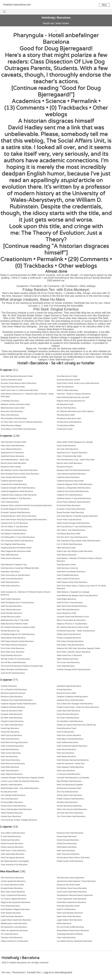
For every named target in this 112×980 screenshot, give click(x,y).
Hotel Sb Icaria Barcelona (11, 606)
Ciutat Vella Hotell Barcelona (68, 711)
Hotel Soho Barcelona (10, 771)
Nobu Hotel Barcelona (10, 415)
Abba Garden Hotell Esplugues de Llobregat (75, 442)
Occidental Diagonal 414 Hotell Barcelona (18, 634)
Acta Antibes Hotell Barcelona (13, 833)
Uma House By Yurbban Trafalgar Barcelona (19, 820)
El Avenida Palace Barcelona (69, 505)
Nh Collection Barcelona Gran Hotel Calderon (75, 411)
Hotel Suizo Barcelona (66, 771)
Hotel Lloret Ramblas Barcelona (70, 913)
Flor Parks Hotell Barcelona (68, 718)
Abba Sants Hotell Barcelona (12, 446)
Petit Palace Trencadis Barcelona (70, 645)
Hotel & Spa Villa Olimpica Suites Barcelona (75, 551)
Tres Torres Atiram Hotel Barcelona (71, 816)
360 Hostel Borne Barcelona (12, 878)
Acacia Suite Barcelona (66, 446)
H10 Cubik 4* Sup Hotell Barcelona (71, 530)
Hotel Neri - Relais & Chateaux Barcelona (74, 394)
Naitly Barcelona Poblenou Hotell (14, 624)
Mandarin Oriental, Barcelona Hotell (15, 404)
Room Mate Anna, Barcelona (12, 652)
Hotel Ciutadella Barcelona (68, 575)
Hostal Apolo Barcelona (10, 840)
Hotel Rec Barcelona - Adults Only (71, 764)
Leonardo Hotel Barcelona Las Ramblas (73, 778)
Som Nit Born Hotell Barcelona (13, 662)
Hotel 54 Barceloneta (65, 732)
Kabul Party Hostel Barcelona (69, 916)
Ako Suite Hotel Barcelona (68, 449)
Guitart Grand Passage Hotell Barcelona (73, 523)
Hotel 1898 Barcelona (10, 555)
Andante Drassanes (9, 686)
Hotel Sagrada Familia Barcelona (70, 767)
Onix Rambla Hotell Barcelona (13, 795)
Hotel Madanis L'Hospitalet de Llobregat (73, 592)
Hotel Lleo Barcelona (9, 757)
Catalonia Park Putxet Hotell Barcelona (73, 491)
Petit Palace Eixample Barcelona (70, 641)
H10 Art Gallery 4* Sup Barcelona (14, 527)
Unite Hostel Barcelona (66, 938)
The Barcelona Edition (66, 426)
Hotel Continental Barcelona (12, 746)
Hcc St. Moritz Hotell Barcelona (70, 544)
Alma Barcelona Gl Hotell (67, 376)
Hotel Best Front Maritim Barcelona (71, 572)
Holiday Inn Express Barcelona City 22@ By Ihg (76, 725)
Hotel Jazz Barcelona (65, 753)
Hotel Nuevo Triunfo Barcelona (13, 851)
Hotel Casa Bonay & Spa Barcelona (15, 575)
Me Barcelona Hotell (65, 404)
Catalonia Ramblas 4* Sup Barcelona (16, 498)
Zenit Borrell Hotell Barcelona (13, 673)
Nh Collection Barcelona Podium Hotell (73, 627)
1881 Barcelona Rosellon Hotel (13, 442)
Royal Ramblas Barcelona (11, 655)
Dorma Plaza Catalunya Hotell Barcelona (73, 502)
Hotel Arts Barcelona (65, 387)
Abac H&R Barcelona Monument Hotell (17, 376)
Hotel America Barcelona (11, 558)
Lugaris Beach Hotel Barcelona (69, 920)
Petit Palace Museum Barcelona (14, 645)
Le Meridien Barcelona (10, 401)
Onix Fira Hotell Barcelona (68, 792)
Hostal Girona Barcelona (67, 844)
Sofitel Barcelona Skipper (11, 426)
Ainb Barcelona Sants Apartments (71, 878)
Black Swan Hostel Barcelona (13, 892)
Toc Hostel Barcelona (9, 934)
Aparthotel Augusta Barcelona (69, 686)
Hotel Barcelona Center (66, 565)
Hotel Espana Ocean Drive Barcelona (72, 582)
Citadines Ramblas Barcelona (13, 707)
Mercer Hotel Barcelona (66, 408)
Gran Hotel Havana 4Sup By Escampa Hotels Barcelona (24, 520)
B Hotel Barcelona (64, 690)
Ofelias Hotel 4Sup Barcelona (69, 634)
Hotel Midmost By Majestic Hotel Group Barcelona (77, 596)
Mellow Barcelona (64, 923)
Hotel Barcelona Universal (67, 568)
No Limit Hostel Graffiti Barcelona (70, 927)
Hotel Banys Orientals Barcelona (70, 739)
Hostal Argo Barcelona (10, 728)
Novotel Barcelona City (10, 631)
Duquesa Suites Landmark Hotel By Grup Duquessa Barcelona (26, 505)
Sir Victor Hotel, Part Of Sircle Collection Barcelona (21, 422)
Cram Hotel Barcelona (10, 502)
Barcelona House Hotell (66, 693)
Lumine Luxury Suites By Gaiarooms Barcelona (20, 781)
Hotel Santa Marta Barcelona (13, 854)
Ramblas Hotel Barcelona (67, 802)
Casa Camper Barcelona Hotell (13, 477)
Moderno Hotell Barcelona (11, 785)
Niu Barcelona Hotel (9, 792)
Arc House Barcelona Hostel (12, 885)
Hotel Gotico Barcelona (10, 586)
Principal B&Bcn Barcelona (12, 802)
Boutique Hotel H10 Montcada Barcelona (73, 470)
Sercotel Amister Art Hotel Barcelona (16, 659)
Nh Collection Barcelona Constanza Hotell (18, 627)
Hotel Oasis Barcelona (66, 851)
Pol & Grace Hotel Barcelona (12, 648)
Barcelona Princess (65, 467)
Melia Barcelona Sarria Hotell (13, 408)
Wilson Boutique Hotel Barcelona (14, 670)
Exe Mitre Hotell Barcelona (12, 718)
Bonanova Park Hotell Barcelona (70, 833)
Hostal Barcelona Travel (67, 728)
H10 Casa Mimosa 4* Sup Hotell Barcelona (74, 527)
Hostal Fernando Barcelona (12, 844)
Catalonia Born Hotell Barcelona (14, 484)
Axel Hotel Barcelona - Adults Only (15, 460)
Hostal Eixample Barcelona (68, 840)
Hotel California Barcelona (67, 742)
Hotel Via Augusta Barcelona (12, 858)
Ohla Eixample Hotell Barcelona (14, 418)
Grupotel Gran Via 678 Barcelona (14, 523)
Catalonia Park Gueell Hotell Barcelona (17, 700)
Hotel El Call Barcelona (66, 909)
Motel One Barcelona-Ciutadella (70, 785)
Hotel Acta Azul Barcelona (11, 735)
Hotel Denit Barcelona (10, 749)
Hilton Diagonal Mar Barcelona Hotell (16, 551)
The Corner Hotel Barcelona (68, 662)
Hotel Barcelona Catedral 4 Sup (14, 565)
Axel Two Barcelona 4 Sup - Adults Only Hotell (76, 460)
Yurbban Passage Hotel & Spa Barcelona (74, 670)
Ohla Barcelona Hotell (66, 415)
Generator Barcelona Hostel (68, 906)
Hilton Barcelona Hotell (66, 548)
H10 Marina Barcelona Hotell (69, 534)
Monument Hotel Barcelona (12, 411)
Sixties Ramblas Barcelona (12, 813)
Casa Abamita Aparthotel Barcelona (71, 474)
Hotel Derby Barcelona (10, 582)
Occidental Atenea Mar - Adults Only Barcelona (76, 631)
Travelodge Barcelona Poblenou (70, 934)
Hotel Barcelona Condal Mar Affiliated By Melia (20, 568)
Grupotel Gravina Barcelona (12, 721)
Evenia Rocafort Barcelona (68, 714)
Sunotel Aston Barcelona (11, 816)
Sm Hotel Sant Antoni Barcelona (70, 813)
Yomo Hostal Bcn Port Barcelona (14, 865)
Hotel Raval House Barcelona (13, 764)
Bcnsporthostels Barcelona (12, 888)
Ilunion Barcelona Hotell (67, 613)
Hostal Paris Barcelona (10, 732)
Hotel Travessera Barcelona (68, 854)
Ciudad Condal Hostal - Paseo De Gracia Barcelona (78, 707)
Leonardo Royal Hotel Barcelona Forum (73, 617)
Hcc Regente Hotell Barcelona (13, 544)
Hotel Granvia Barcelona (11, 753)
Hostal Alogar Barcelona (67, 836)
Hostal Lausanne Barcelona (12, 847)
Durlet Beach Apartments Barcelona (71, 902)
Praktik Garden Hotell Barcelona (70, 861)
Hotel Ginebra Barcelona (11, 913)
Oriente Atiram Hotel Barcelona (69, 795)
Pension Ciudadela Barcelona (69, 638)
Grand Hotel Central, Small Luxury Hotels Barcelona (78, 383)
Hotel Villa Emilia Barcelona (68, 610)
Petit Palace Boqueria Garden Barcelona (17, 641)
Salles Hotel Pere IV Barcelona (69, 655)
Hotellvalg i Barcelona (56, 18)
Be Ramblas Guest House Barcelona (72, 888)
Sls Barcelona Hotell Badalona (69, 422)
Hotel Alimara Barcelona (67, 555)
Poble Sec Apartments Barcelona (14, 931)
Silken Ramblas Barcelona (68, 659)
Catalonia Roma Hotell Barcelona (70, 700)
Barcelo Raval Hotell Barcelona (13, 463)
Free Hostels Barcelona (10, 906)
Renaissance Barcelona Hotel (69, 418)
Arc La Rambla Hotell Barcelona (14, 690)
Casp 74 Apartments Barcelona (13, 895)
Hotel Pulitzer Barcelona (11, 599)
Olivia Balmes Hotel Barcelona (13, 638)
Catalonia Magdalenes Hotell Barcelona (17, 491)
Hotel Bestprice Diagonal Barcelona (15, 909)
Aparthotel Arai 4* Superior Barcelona (72, 453)
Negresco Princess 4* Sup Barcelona (72, 624)
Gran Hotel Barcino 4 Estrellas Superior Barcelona (77, 516)
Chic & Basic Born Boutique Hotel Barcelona (75, 704)
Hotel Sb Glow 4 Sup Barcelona (70, 603)
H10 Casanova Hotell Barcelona (14, 530)
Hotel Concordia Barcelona (12, 579)
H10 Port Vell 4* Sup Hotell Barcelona (72, 537)
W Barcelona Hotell (65, 429)
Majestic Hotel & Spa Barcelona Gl (71, 401)
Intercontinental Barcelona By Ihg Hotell (73, 397)
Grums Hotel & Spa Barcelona (69, 520)
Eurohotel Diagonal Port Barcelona (15, 509)
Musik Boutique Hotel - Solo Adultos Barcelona (20, 788)
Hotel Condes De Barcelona (68, 579)
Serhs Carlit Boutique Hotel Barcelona (16, 809)
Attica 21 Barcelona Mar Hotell (69, 456)
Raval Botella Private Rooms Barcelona (73, 931)
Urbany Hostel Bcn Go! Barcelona (15, 941)
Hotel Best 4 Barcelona (10, 572)
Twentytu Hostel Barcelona (12, 938)
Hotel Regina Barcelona (67, 599)
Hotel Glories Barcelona (67, 749)
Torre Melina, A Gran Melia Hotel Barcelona (18, 429)
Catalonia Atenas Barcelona (68, 477)
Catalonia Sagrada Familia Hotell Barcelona (19, 704)
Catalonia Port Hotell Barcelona (70, 495)
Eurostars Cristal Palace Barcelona (71, 509)
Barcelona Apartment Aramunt (13, 693)
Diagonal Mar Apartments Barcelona (16, 902)
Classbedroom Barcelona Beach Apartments (75, 895)
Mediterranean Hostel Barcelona (14, 923)
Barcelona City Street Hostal (68, 885)
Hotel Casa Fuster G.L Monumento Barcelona (19, 390)
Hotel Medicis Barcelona (67, 847)
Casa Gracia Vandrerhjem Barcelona (72, 892)
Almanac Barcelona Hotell (11, 380)
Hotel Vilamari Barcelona (11, 610)
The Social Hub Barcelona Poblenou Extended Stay (22, 666)
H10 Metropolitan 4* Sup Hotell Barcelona (18, 537)
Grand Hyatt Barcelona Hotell (13, 387)
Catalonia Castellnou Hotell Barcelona (72, 697)
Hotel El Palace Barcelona (67, 390)
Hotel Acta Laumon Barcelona (69, 735)
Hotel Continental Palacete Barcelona (72, 746)
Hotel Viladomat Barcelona (12, 774)
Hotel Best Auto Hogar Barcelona (14, 742)
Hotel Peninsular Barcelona (12, 916)
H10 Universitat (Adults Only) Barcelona (17, 541)
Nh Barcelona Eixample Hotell (69, 788)
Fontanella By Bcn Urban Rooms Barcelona (18, 516)
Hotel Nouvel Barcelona (10, 760)
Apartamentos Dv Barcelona (12, 453)
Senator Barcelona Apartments (69, 806)
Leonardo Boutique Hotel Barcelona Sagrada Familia (22, 778)
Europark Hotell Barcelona (11, 714)
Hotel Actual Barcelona (10, 739)
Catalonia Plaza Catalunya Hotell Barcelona (19, 495)
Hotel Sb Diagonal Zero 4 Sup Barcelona (17, 603)
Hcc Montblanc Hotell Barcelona (70, 721)
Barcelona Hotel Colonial (11, 467)
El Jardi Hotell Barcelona (11, 836)
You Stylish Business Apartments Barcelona (75, 941)
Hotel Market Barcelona (66, 757)
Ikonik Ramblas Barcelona (11, 613)
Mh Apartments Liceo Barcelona (14, 927)
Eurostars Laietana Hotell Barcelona (15, 513)
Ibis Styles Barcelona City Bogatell (15, 861)
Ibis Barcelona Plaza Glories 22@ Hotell (73, 858)
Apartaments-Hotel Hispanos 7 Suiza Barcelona (76, 881)
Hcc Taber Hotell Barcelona (12, 725)
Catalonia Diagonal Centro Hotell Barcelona (75, 484)
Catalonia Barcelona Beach (12, 481)
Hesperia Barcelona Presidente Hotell (16, 548)
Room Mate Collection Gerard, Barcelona (74, 652)
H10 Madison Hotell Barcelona (13, 534)
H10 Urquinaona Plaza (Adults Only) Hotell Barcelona (79, 541)
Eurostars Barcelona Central (68, 380)
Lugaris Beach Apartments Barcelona (16, 920)
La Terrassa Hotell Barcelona (69, 774)
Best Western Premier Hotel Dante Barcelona (19, 470)
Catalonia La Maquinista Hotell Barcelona (74, 488)
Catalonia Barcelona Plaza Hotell (70, 481)
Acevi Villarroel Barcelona (11, 449)
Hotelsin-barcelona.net (17, 5)
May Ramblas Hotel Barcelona (69, 781)
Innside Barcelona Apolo (11, 617)
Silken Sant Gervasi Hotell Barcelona (72, 809)
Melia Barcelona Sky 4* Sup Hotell (15, 620)
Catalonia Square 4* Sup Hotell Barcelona (74, 498)
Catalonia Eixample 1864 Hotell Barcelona (18, 488)
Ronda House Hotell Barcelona (13, 806)
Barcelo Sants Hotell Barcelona (70, 463)
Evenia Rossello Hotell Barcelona (70, 513)
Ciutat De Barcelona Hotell (12, 711)
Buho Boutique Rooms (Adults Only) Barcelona (20, 474)
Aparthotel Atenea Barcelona (12, 456)
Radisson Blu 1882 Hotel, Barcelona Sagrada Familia (79, 648)
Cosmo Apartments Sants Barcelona (72, 899)
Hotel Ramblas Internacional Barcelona (73, 760)
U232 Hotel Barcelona (66, 666)
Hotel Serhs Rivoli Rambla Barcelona (72, 606)
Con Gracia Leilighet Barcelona (13, 899)
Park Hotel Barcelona (9, 799)
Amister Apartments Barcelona (13, 881)
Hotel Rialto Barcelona (10, 767)
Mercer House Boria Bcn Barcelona (71, 620)
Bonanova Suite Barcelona (12, 697)
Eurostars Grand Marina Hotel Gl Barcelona (18, 383)
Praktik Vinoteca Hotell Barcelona (70, 799)
